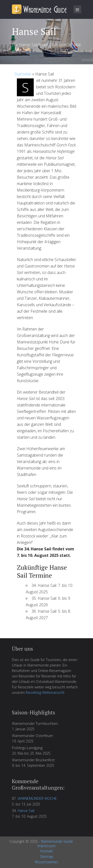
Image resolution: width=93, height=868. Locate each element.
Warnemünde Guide (57, 841)
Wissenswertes (46, 862)
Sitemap (47, 856)
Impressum (46, 846)
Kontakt (47, 851)
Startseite (23, 74)
